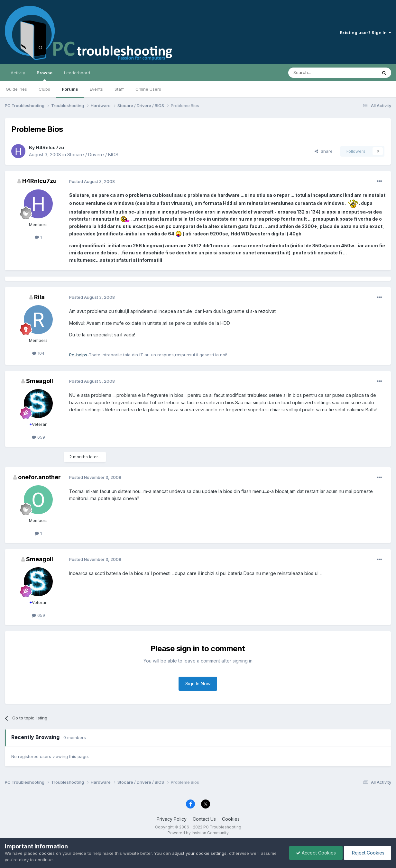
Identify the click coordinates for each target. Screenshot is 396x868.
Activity (18, 73)
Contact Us (204, 819)
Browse (45, 76)
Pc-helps (78, 355)
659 (38, 437)
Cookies (231, 819)
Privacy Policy (172, 819)
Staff (119, 89)
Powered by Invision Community (198, 833)
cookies (47, 853)
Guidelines (16, 89)
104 (38, 353)
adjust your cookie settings (199, 853)
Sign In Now (198, 684)
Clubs (44, 89)
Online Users (148, 89)
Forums (70, 89)
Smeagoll (40, 381)
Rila (39, 297)
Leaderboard (77, 73)
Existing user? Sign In (365, 32)
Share (324, 151)
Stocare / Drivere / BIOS (93, 155)
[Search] (316, 73)
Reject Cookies (368, 853)
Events (96, 89)
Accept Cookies (316, 853)
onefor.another (39, 477)
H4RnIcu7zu (50, 147)
